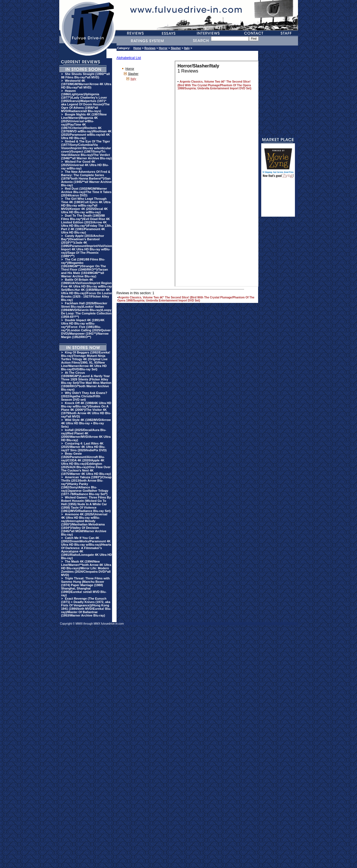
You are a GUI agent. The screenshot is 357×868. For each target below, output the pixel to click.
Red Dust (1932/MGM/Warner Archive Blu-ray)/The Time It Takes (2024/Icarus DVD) (86, 192)
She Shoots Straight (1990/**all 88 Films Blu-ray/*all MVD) (86, 76)
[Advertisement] (278, 200)
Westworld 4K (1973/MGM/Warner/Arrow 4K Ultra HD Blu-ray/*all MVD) (86, 84)
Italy (187, 48)
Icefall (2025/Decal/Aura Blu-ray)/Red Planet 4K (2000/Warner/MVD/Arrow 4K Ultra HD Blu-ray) (86, 435)
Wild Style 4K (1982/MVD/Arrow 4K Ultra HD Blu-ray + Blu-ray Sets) (86, 423)
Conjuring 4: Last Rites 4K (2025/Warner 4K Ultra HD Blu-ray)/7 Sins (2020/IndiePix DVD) (84, 447)
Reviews (150, 48)
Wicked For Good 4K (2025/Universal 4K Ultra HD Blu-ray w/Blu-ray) (85, 165)
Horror (163, 48)
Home (137, 48)
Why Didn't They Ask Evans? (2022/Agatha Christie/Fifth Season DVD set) (84, 396)
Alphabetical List (129, 58)
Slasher (176, 48)
